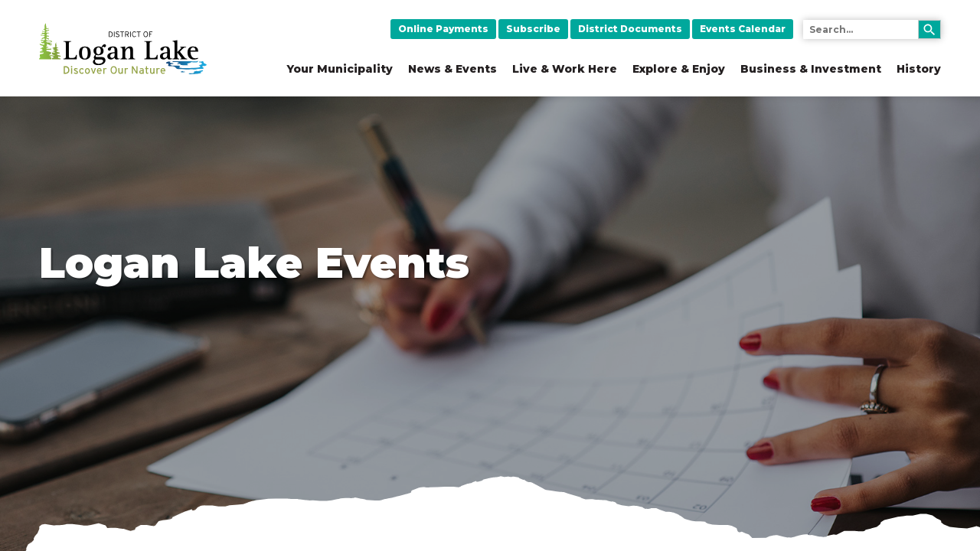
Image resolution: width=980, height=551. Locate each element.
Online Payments (443, 29)
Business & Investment (811, 69)
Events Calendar (743, 29)
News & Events (452, 69)
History (919, 69)
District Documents (630, 29)
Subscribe (533, 29)
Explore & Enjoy (679, 69)
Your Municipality (340, 69)
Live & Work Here (565, 69)
